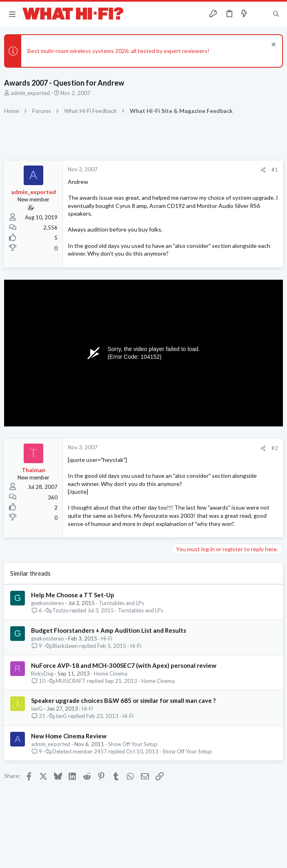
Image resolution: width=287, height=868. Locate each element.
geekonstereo (48, 603)
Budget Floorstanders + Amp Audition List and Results (109, 630)
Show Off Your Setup (133, 744)
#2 (275, 448)
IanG (37, 709)
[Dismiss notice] (273, 45)
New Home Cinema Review (69, 736)
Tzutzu (60, 611)
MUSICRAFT (71, 681)
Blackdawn (65, 646)
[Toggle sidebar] (260, 14)
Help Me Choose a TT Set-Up (73, 595)
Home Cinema (111, 674)
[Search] (276, 14)
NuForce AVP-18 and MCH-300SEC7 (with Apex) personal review (124, 665)
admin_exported (30, 93)
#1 (275, 170)
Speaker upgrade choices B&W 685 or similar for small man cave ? (123, 700)
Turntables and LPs (121, 603)
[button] (12, 14)
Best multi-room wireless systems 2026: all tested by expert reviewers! (118, 51)
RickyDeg (42, 674)
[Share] (263, 170)
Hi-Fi (107, 638)
